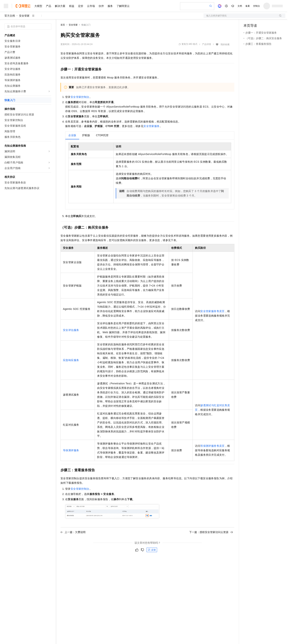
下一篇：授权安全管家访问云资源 (211, 532)
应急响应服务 (71, 360)
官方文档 (10, 16)
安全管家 (24, 16)
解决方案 (60, 6)
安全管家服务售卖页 (213, 311)
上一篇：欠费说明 (73, 532)
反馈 (152, 550)
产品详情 (207, 44)
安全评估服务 (71, 330)
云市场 (91, 6)
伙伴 (101, 6)
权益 (72, 6)
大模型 (38, 6)
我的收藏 (225, 44)
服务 (110, 6)
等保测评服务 (71, 450)
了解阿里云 (123, 6)
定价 (81, 6)
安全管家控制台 (80, 97)
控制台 (257, 6)
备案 (248, 6)
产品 (49, 6)
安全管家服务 (151, 126)
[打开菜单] (6, 6)
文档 (240, 6)
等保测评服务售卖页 (213, 446)
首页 (63, 25)
